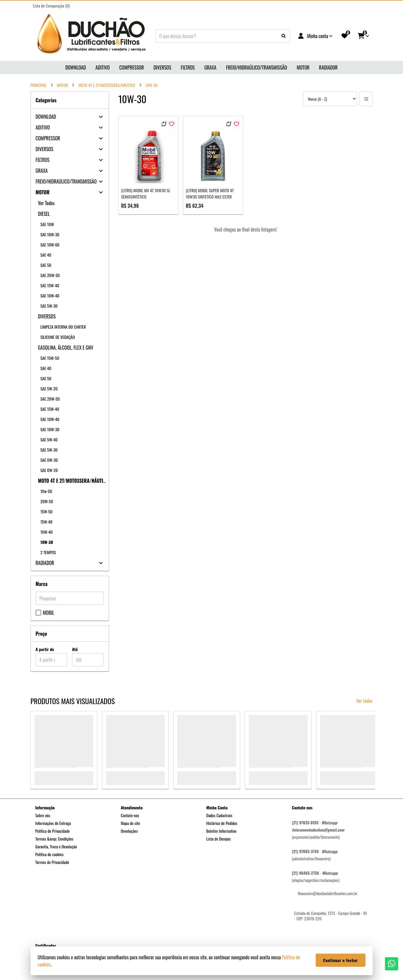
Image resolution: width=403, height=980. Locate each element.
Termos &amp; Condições (54, 839)
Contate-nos (130, 815)
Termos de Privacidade (52, 862)
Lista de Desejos (219, 839)
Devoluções (129, 831)
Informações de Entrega (53, 823)
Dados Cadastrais (220, 815)
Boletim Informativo (222, 831)
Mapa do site (131, 823)
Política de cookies (50, 854)
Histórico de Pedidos (222, 823)
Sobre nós (43, 815)
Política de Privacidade (53, 831)
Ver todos (364, 701)
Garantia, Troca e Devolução (56, 846)
